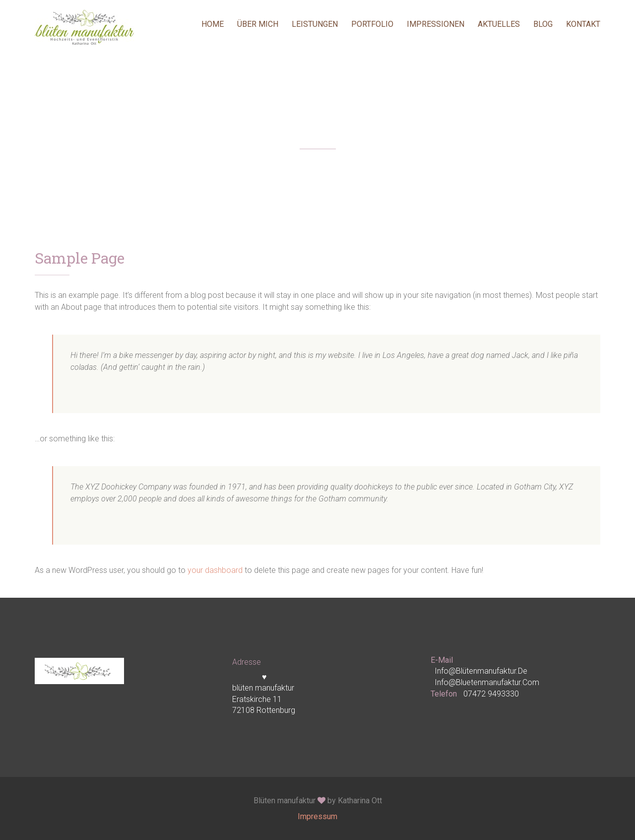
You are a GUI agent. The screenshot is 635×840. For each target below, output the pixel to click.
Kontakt (583, 24)
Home (213, 24)
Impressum (317, 816)
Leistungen (315, 24)
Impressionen (436, 24)
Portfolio (372, 24)
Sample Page (80, 259)
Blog (543, 24)
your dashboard (215, 570)
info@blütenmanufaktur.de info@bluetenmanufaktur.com (487, 676)
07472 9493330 (491, 694)
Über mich (258, 24)
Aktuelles (499, 24)
